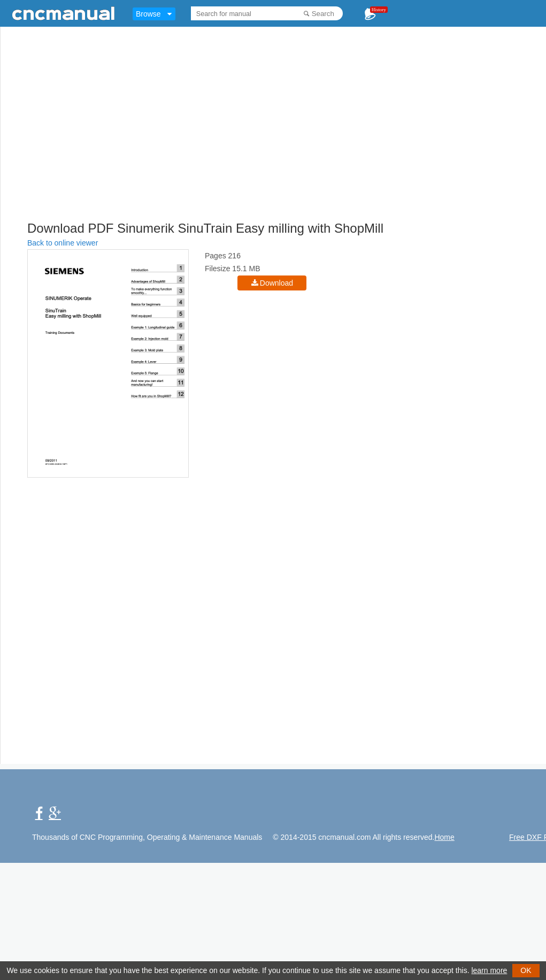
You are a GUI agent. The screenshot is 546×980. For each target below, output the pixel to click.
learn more (489, 970)
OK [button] (526, 970)
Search (323, 14)
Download (276, 283)
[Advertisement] (219, 142)
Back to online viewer (63, 243)
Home (444, 837)
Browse (148, 14)
